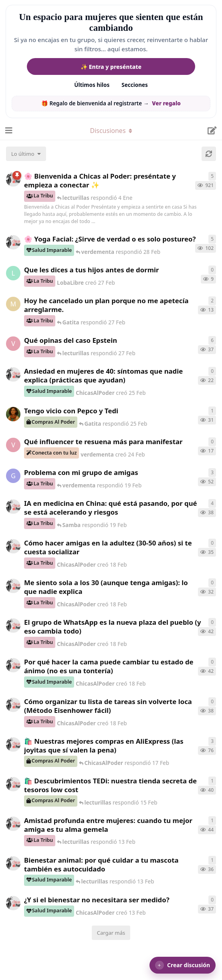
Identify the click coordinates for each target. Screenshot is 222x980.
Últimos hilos (92, 85)
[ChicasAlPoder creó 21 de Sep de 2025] (13, 745)
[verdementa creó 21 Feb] (13, 344)
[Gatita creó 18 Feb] (13, 476)
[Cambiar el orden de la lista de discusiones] (26, 154)
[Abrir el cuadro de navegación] (8, 131)
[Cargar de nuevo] (209, 154)
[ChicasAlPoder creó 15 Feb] (13, 784)
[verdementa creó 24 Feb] (13, 445)
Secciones (135, 85)
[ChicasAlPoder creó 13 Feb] (13, 824)
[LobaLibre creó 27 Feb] (13, 273)
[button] (183, 965)
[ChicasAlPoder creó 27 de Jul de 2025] (13, 242)
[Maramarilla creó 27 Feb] (13, 304)
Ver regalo (166, 103)
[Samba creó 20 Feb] (13, 414)
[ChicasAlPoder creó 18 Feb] (13, 546)
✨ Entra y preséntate (111, 67)
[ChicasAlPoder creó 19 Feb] (13, 507)
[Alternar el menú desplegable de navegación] (111, 131)
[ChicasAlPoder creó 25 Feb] (13, 374)
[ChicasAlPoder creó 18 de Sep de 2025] (13, 179)
